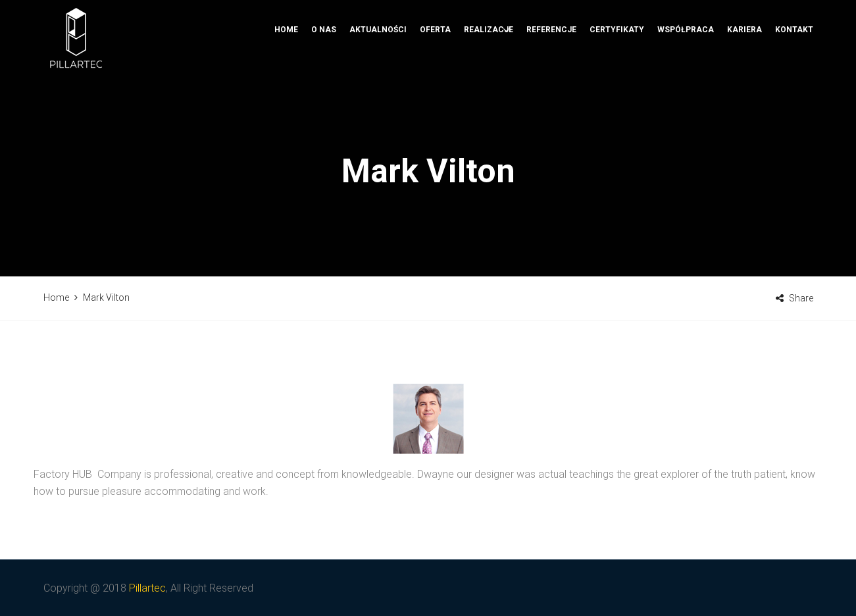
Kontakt (794, 76)
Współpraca (686, 76)
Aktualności (378, 76)
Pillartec (147, 588)
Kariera (744, 76)
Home (286, 76)
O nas (324, 76)
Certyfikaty (617, 76)
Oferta (435, 76)
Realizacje (489, 76)
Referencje (551, 76)
